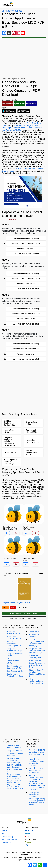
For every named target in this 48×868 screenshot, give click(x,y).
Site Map (6, 834)
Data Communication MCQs (13, 661)
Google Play (23, 607)
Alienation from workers (26, 249)
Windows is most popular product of (14, 747)
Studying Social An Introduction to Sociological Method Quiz (37, 673)
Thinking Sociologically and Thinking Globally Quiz (36, 682)
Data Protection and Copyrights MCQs (15, 667)
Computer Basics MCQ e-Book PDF (16, 602)
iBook (5, 607)
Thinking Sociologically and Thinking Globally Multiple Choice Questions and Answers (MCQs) (22, 128)
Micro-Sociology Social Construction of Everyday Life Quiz (37, 664)
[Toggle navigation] (43, 4)
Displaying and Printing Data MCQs (15, 675)
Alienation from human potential (26, 254)
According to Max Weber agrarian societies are (36, 770)
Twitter (28, 834)
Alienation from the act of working (26, 238)
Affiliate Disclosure (9, 840)
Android (28, 842)
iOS (27, 845)
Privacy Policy (8, 837)
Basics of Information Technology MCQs (14, 644)
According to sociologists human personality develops (37, 762)
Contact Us (6, 843)
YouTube (29, 837)
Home (4, 830)
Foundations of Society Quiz (35, 635)
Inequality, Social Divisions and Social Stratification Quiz (37, 651)
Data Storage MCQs (15, 671)
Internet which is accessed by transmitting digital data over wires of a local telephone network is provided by (14, 765)
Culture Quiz (34, 631)
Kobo (13, 607)
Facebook (29, 830)
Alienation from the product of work (26, 244)
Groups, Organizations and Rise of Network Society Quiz (36, 643)
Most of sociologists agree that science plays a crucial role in (37, 753)
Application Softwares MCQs (13, 632)
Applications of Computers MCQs (14, 637)
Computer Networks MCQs (15, 655)
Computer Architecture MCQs (14, 650)
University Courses (12, 11)
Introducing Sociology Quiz (35, 657)
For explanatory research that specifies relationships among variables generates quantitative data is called (37, 799)
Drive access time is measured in (15, 755)
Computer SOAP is (14, 751)
